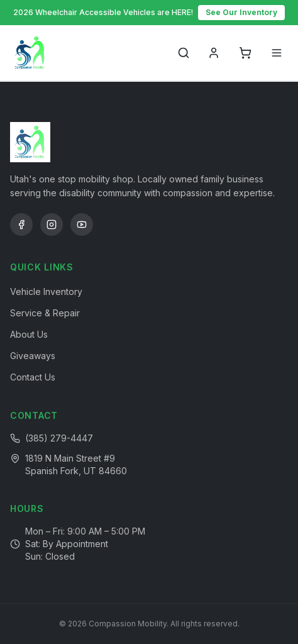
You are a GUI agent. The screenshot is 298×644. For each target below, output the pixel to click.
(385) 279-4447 (59, 438)
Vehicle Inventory (46, 291)
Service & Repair (45, 313)
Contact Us (33, 377)
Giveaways (33, 356)
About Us (29, 334)
